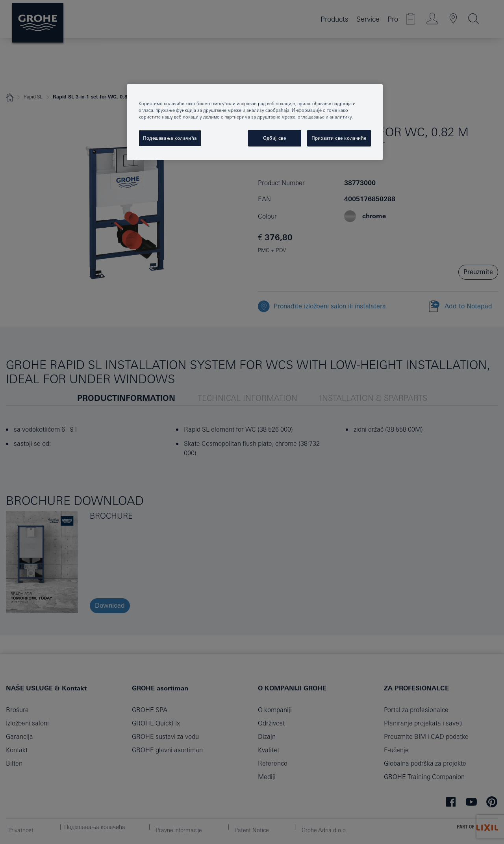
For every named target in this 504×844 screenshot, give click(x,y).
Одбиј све (274, 138)
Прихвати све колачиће (339, 138)
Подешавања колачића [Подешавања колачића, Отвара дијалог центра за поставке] (170, 138)
